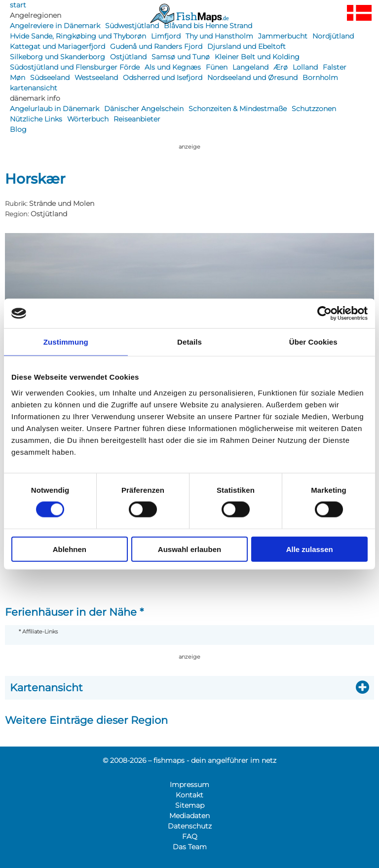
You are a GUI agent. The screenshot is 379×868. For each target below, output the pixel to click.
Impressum (189, 785)
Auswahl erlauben (189, 549)
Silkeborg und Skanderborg (57, 57)
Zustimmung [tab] (66, 342)
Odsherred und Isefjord (163, 78)
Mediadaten (189, 816)
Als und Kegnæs (173, 67)
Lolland (305, 67)
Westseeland (96, 78)
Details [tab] (189, 342)
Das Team (190, 847)
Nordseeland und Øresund (252, 78)
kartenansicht (34, 88)
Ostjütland (128, 57)
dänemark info (35, 98)
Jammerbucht (283, 36)
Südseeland (50, 78)
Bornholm (320, 78)
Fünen (217, 67)
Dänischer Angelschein (144, 109)
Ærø (281, 67)
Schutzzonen (314, 109)
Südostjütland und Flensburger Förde (75, 67)
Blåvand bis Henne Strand (208, 26)
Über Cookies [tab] (313, 342)
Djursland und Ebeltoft (246, 46)
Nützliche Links (36, 119)
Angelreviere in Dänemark (55, 26)
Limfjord (166, 36)
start (18, 5)
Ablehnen (70, 549)
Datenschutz (190, 826)
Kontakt (189, 795)
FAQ (190, 836)
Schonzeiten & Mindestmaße (238, 109)
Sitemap (190, 805)
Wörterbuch (88, 119)
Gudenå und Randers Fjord (156, 46)
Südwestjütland (132, 26)
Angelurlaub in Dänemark (55, 109)
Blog (18, 129)
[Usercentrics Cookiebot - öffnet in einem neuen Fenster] (324, 314)
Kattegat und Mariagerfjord (57, 46)
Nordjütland (333, 36)
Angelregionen (36, 15)
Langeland (250, 67)
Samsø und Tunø (181, 57)
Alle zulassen (310, 549)
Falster (335, 67)
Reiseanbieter (137, 119)
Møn (18, 78)
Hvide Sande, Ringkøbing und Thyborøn (78, 36)
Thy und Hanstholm (219, 36)
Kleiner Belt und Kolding (257, 57)
